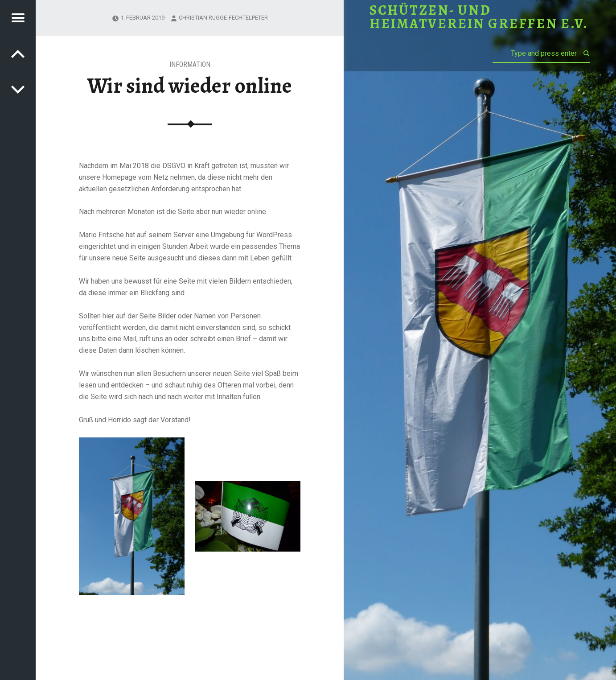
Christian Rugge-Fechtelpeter (223, 18)
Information (190, 64)
